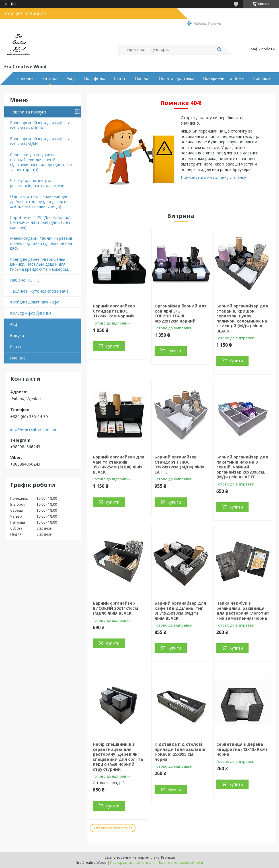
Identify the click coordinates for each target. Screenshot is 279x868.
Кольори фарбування (31, 313)
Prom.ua (168, 857)
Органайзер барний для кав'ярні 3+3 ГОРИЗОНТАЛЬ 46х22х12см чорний (181, 313)
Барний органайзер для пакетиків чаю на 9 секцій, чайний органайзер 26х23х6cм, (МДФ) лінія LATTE (242, 467)
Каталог (50, 78)
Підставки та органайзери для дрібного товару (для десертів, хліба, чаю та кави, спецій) (40, 201)
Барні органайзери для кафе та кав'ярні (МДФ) (40, 141)
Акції (71, 78)
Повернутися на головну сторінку (213, 177)
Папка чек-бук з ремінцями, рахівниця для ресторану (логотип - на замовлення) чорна (243, 611)
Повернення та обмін (224, 78)
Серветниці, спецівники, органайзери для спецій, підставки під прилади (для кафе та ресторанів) (41, 162)
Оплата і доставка (177, 78)
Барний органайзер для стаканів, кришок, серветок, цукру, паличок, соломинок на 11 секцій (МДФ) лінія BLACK (242, 318)
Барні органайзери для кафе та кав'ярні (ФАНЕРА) (40, 125)
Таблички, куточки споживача (39, 291)
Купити (112, 346)
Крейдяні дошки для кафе (35, 302)
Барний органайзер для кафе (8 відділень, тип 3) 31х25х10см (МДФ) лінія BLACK (180, 611)
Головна (25, 78)
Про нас (143, 78)
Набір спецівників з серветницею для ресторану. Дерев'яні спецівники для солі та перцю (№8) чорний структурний (118, 757)
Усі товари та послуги (113, 828)
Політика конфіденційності (180, 862)
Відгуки (17, 335)
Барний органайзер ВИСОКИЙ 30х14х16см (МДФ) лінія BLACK (115, 608)
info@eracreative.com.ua (33, 429)
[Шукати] (219, 50)
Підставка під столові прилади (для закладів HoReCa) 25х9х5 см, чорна (180, 752)
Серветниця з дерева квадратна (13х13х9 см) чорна (242, 749)
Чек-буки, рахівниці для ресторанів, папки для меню (37, 183)
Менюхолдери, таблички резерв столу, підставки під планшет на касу (41, 243)
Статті (120, 78)
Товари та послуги (28, 112)
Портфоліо (95, 78)
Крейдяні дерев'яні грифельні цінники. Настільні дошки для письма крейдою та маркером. (39, 264)
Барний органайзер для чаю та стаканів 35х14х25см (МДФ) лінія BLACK (119, 464)
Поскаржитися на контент (132, 862)
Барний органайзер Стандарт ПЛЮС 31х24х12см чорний (114, 311)
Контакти (262, 78)
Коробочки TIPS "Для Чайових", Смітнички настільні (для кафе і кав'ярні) (41, 222)
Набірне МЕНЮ (25, 280)
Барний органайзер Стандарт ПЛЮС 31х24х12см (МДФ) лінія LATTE (179, 464)
